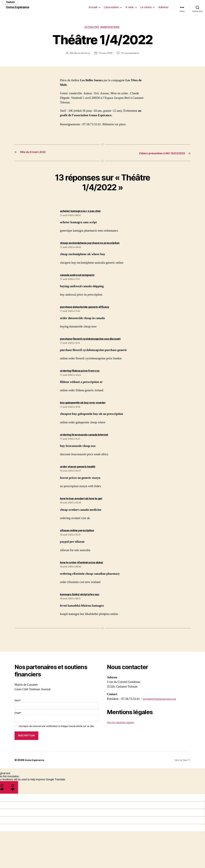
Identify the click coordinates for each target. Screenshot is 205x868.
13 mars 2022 (105, 54)
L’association (111, 7)
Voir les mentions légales (122, 723)
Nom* (56, 704)
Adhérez (163, 7)
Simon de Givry (81, 54)
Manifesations (112, 28)
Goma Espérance (20, 7)
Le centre (146, 7)
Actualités (91, 28)
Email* (56, 717)
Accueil (93, 7)
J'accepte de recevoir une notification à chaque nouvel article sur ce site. (56, 726)
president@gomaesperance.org (162, 699)
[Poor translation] (13, 788)
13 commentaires (130, 54)
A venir (130, 7)
